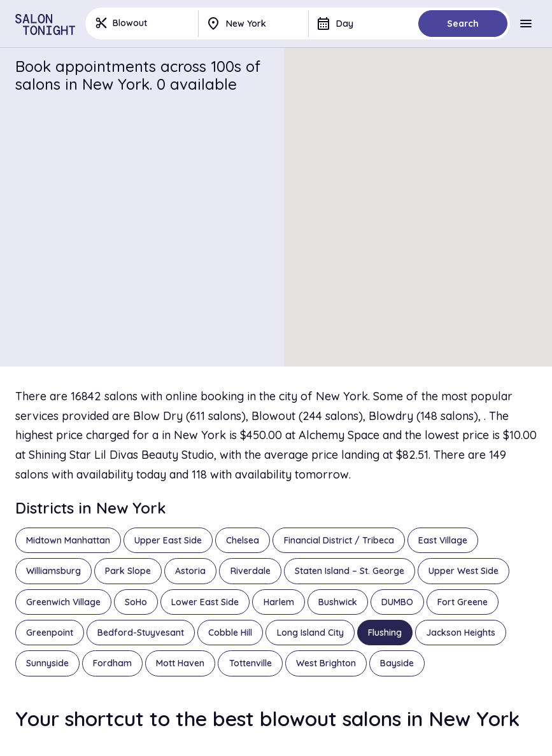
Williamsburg (53, 571)
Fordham (112, 663)
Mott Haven (180, 663)
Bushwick (338, 602)
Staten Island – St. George (350, 571)
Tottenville (251, 663)
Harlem (279, 602)
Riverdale (251, 571)
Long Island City (310, 633)
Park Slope (128, 571)
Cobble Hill (230, 633)
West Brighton (326, 663)
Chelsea (243, 540)
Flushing (385, 633)
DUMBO (397, 602)
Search (463, 24)
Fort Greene (463, 602)
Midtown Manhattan (68, 540)
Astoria (190, 571)
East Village (443, 540)
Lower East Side (205, 602)
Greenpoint (50, 633)
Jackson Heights (461, 633)
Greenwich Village (63, 602)
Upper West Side (464, 571)
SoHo (136, 602)
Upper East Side (168, 540)
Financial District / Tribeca (339, 540)
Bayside (397, 663)
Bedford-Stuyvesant (141, 633)
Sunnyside (47, 663)
